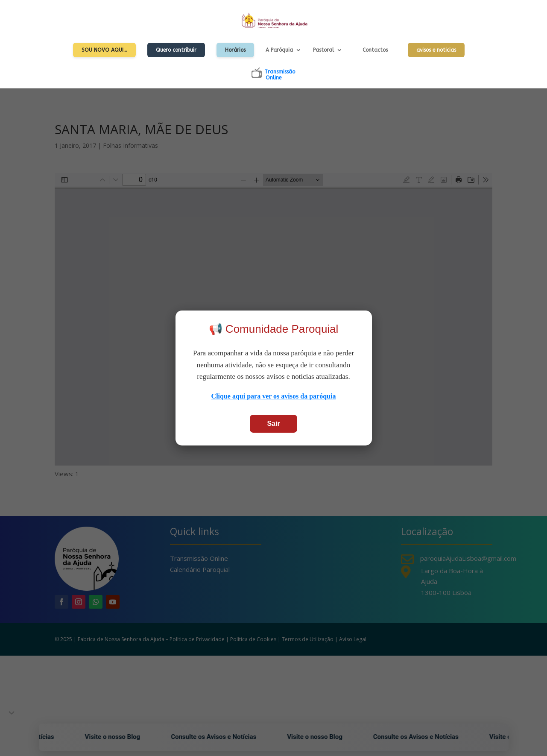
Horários (235, 50)
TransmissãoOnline (280, 75)
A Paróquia (279, 50)
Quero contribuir (176, 50)
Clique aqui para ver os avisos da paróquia (274, 396)
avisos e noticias (436, 50)
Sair (273, 423)
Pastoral (323, 50)
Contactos (375, 50)
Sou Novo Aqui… (104, 50)
